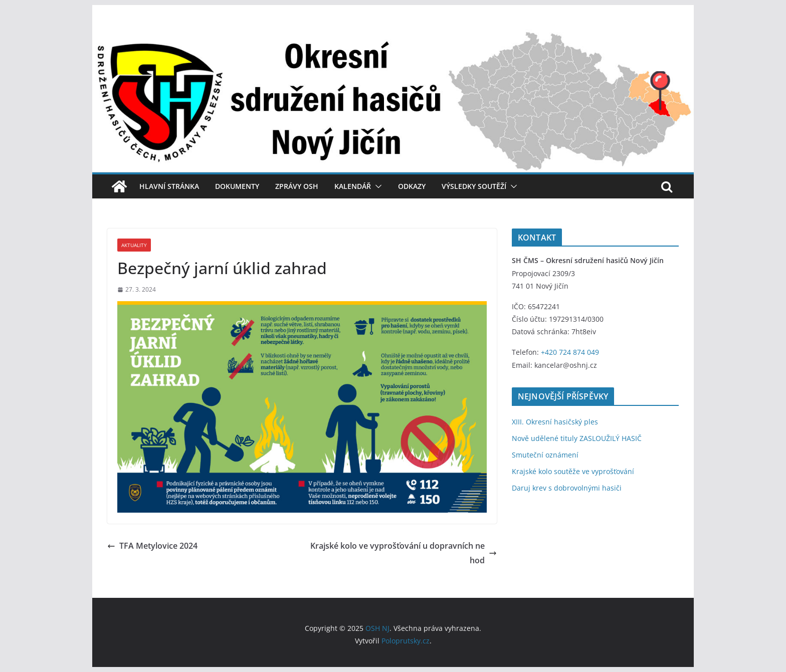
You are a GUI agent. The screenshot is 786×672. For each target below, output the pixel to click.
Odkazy (412, 186)
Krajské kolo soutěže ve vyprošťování (573, 471)
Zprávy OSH (297, 186)
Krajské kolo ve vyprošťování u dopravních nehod (404, 553)
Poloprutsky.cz (406, 641)
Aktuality (134, 245)
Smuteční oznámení (545, 455)
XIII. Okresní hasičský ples (555, 422)
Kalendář (353, 186)
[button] (376, 186)
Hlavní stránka (169, 186)
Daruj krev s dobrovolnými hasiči (567, 488)
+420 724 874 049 (570, 352)
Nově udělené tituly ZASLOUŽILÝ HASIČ (577, 438)
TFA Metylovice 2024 (152, 546)
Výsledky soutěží (474, 186)
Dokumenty (237, 186)
